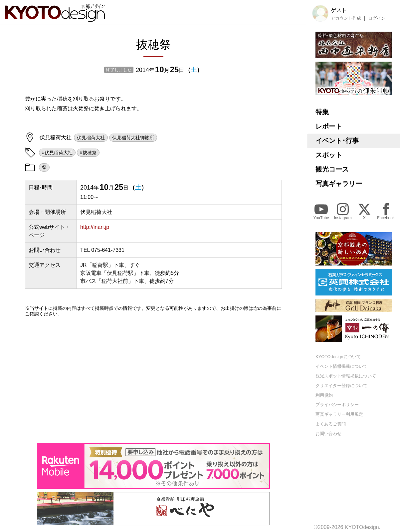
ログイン (377, 18)
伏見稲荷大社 (91, 138)
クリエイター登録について (341, 386)
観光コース (332, 169)
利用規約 (324, 395)
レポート (329, 126)
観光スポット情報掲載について (346, 376)
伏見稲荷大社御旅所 (133, 138)
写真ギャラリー (339, 184)
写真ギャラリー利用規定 (339, 414)
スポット (329, 155)
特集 (322, 112)
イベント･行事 (337, 141)
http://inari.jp (95, 227)
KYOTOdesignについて (338, 357)
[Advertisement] (153, 380)
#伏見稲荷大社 (57, 153)
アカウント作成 (346, 18)
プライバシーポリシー (337, 405)
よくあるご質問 (331, 424)
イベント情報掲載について (341, 366)
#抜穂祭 (88, 153)
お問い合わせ (328, 434)
